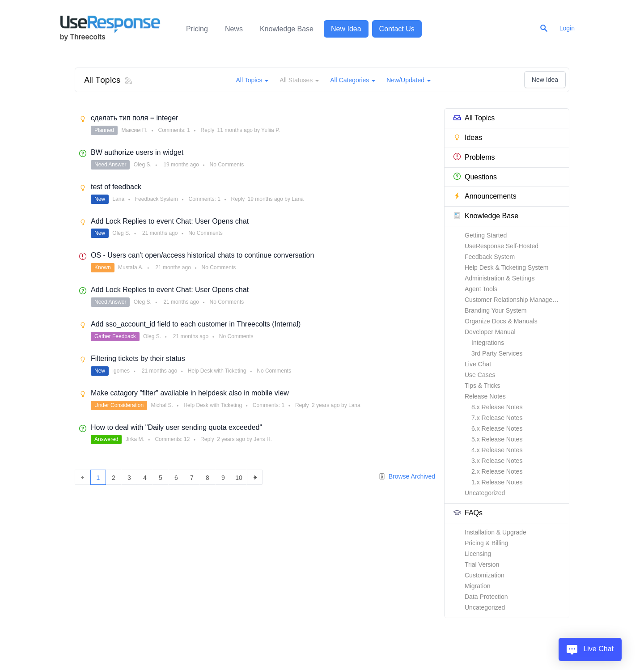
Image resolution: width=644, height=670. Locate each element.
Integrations (488, 343)
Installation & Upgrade (496, 532)
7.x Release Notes (497, 418)
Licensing (478, 554)
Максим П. (134, 130)
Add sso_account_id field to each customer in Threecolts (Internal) (196, 324)
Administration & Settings (500, 278)
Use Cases (480, 375)
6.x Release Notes (497, 428)
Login (567, 28)
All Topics (474, 118)
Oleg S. (143, 165)
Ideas (468, 138)
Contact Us (397, 29)
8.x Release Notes (497, 407)
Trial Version (482, 564)
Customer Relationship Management (515, 300)
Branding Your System (496, 310)
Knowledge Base (287, 29)
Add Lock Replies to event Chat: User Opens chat (170, 221)
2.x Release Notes (497, 471)
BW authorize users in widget (137, 152)
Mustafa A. (131, 267)
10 (239, 478)
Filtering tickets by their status (138, 358)
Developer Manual (490, 332)
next (255, 477)
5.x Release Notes (497, 439)
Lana (118, 199)
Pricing (197, 29)
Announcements (485, 196)
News (234, 29)
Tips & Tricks (483, 386)
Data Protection (486, 597)
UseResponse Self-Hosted (502, 246)
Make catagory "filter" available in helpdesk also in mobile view (190, 393)
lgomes (121, 371)
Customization (485, 575)
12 (187, 439)
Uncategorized (485, 493)
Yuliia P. (271, 130)
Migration (478, 586)
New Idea (346, 29)
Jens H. (263, 439)
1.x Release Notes (497, 482)
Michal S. (162, 405)
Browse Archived (407, 477)
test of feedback (116, 187)
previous (83, 477)
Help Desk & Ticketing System (507, 267)
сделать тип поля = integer (134, 118)
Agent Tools (481, 289)
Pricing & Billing (486, 543)
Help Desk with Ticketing (217, 371)
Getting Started (486, 235)
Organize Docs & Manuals (501, 321)
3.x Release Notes (497, 461)
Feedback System (490, 257)
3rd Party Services (497, 353)
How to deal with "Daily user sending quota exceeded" (176, 427)
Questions (475, 176)
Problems (474, 157)
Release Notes (485, 396)
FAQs (468, 513)
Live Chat (478, 364)
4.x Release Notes (497, 450)
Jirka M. (135, 439)
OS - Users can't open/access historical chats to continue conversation (202, 255)
